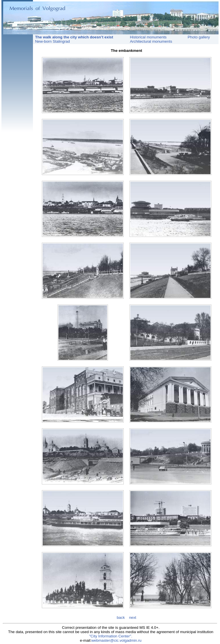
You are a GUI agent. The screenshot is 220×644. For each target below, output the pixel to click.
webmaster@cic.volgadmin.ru (116, 640)
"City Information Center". (111, 636)
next (132, 618)
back (121, 618)
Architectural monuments (151, 41)
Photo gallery (199, 37)
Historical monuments (148, 37)
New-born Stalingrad (51, 41)
